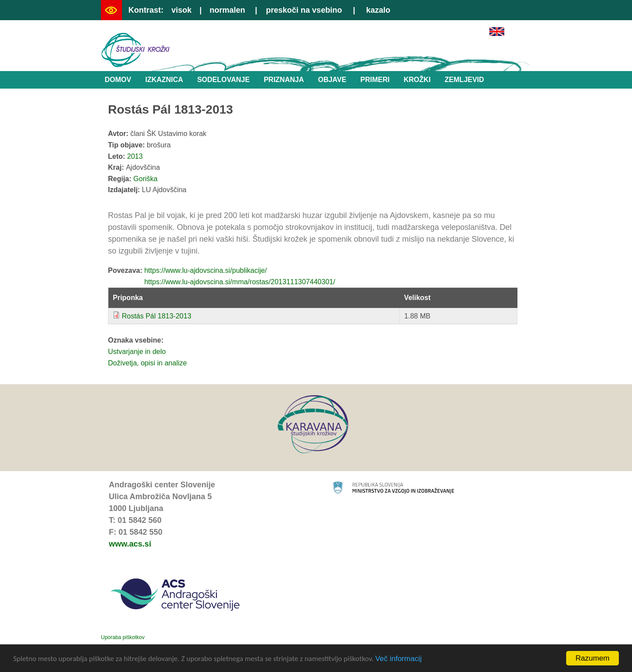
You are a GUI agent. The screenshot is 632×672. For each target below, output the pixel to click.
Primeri (375, 80)
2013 (135, 156)
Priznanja (284, 80)
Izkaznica (164, 80)
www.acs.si (130, 544)
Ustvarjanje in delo (137, 352)
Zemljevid (464, 80)
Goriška (145, 179)
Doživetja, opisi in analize (147, 363)
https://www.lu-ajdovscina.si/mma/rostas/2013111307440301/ (240, 282)
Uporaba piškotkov (123, 637)
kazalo (378, 10)
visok (181, 10)
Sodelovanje (223, 80)
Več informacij (399, 659)
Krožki (417, 80)
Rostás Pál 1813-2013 (156, 316)
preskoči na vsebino (304, 10)
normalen (228, 10)
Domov (118, 80)
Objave (332, 80)
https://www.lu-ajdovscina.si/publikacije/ (206, 270)
